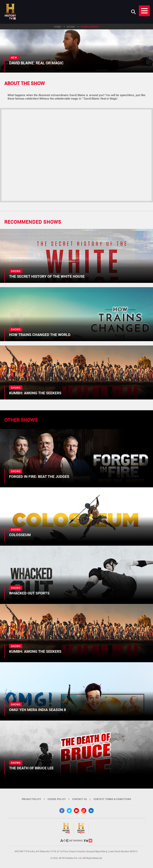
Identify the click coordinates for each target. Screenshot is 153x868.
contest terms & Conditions (112, 799)
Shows (71, 27)
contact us (80, 799)
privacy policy (31, 799)
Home (57, 27)
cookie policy (57, 799)
